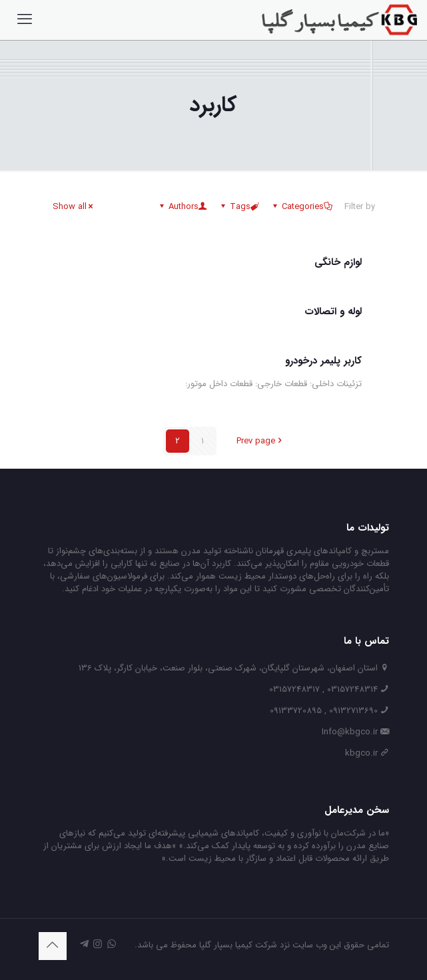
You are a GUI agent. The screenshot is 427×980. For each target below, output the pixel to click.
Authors (183, 207)
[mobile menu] (25, 20)
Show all (74, 207)
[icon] (84, 945)
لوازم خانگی (338, 262)
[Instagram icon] (98, 945)
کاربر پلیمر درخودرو (323, 361)
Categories (302, 207)
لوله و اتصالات (333, 312)
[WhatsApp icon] (112, 945)
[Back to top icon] (53, 946)
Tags (239, 207)
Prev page (260, 441)
